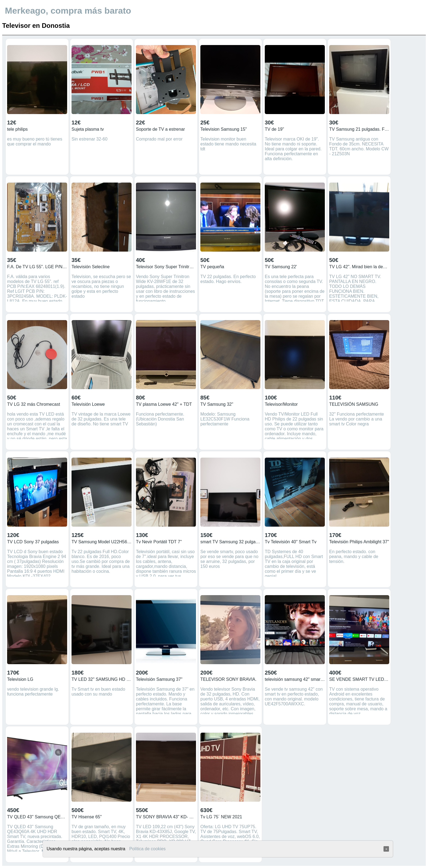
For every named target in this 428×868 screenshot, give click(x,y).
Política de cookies (147, 849)
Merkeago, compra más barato (68, 11)
